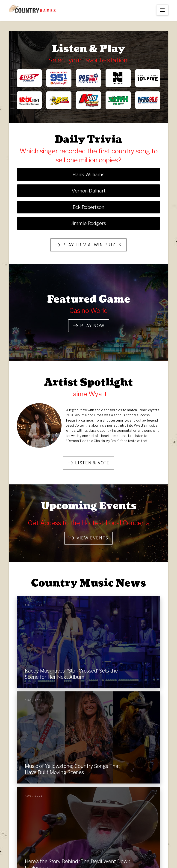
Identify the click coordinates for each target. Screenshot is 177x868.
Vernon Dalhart (89, 191)
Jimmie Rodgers (88, 223)
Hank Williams (88, 174)
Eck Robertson (89, 207)
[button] (162, 10)
